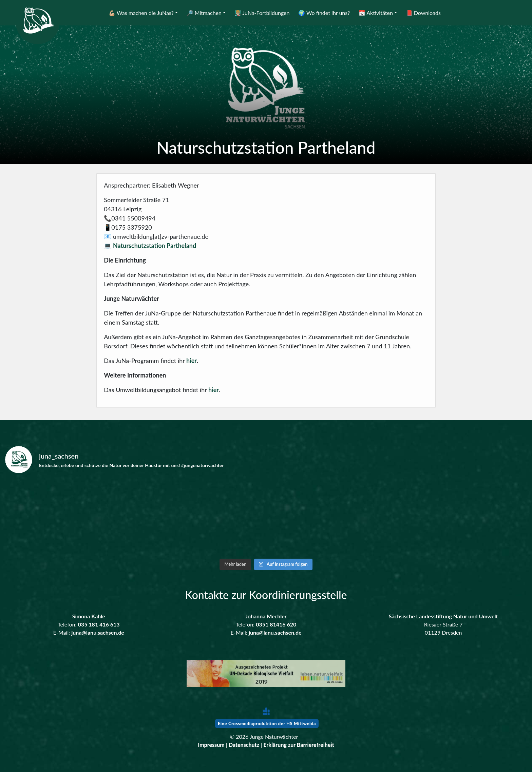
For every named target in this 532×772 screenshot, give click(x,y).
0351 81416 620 (276, 624)
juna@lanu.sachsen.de (98, 632)
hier (192, 361)
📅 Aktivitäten (376, 13)
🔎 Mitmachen (204, 13)
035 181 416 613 (99, 624)
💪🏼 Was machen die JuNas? (141, 13)
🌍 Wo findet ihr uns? (324, 13)
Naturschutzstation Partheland (155, 246)
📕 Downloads (423, 13)
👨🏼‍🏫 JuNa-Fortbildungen (262, 13)
